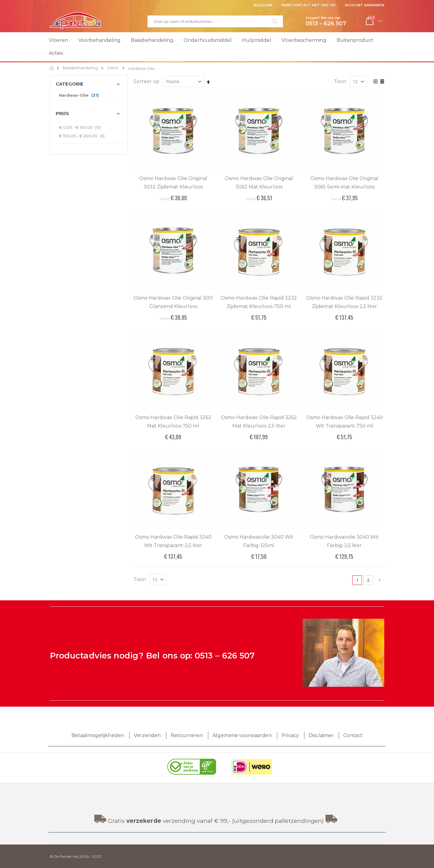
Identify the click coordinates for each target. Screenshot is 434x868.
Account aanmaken (365, 5)
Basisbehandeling (80, 68)
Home (52, 68)
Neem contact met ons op (308, 5)
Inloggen (263, 5)
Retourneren (187, 735)
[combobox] (215, 21)
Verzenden (147, 735)
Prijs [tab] (62, 113)
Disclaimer (321, 735)
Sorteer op (146, 81)
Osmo (113, 68)
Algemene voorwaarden (242, 735)
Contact (353, 735)
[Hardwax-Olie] (88, 95)
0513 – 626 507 (225, 656)
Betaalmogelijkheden (98, 735)
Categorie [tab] (69, 84)
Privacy (290, 735)
